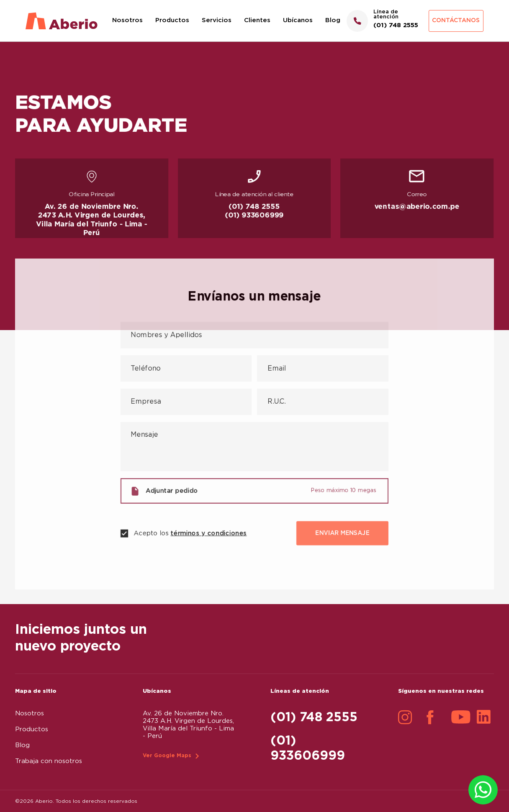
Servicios (217, 20)
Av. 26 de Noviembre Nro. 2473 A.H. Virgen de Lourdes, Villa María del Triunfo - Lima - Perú (92, 220)
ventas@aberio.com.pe (417, 207)
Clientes (257, 20)
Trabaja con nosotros (49, 761)
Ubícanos (298, 20)
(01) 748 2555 (254, 207)
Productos (172, 20)
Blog (333, 20)
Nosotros (127, 20)
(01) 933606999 (254, 216)
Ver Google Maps (167, 756)
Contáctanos (456, 20)
